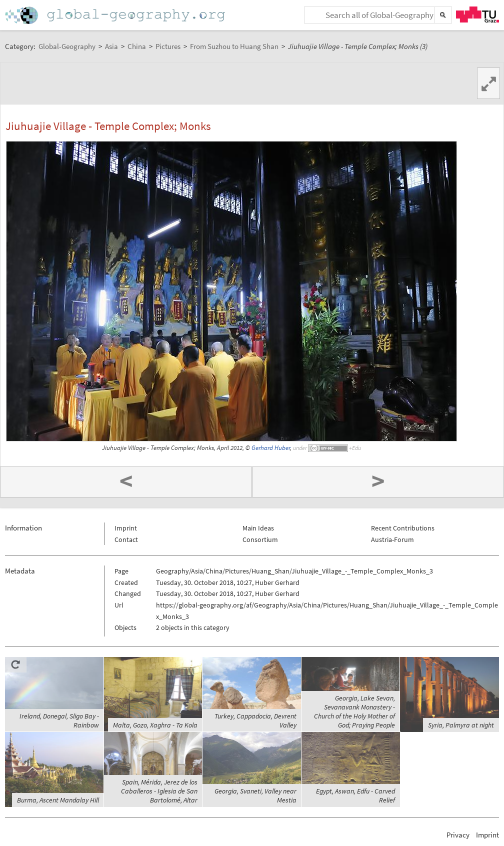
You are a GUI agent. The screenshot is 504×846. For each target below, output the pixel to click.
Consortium (260, 539)
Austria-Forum (392, 539)
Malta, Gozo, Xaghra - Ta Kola (155, 725)
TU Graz (477, 14)
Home (116, 15)
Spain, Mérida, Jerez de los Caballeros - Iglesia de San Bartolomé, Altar (159, 791)
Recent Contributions (403, 528)
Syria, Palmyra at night (461, 725)
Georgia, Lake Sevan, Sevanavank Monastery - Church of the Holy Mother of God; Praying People (354, 711)
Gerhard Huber (271, 448)
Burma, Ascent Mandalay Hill (58, 800)
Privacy (458, 835)
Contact (126, 539)
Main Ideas (258, 528)
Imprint (126, 528)
